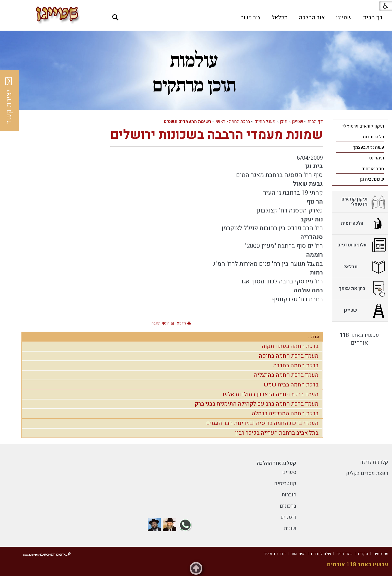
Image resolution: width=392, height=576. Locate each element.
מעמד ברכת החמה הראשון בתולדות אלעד (270, 394)
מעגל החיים (265, 122)
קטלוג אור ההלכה (277, 463)
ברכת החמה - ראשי (233, 122)
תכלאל (280, 18)
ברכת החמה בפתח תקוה (290, 346)
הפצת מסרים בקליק (367, 473)
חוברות (289, 495)
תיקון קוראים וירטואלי (363, 126)
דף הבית (373, 18)
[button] (115, 17)
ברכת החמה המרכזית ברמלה (285, 414)
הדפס (181, 323)
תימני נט (377, 158)
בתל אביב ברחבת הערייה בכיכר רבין (277, 433)
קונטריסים (285, 484)
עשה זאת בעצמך (369, 147)
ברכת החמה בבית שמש (291, 385)
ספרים (289, 472)
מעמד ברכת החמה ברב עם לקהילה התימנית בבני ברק (257, 404)
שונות (290, 528)
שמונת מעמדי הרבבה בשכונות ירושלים (217, 135)
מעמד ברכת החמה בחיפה (289, 356)
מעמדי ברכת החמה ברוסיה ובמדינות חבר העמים (262, 423)
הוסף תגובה (161, 323)
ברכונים (288, 506)
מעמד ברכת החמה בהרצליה (286, 375)
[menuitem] (373, 18)
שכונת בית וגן (372, 179)
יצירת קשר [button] (9, 101)
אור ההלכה (312, 18)
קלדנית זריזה (374, 462)
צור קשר (251, 18)
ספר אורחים (373, 169)
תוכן (284, 122)
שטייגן (344, 18)
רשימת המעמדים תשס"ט (188, 122)
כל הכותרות (373, 137)
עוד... (314, 337)
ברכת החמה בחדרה (296, 366)
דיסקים (288, 517)
